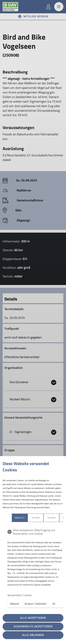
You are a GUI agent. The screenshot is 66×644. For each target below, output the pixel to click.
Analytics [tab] (20, 518)
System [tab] (36, 518)
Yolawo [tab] (51, 518)
